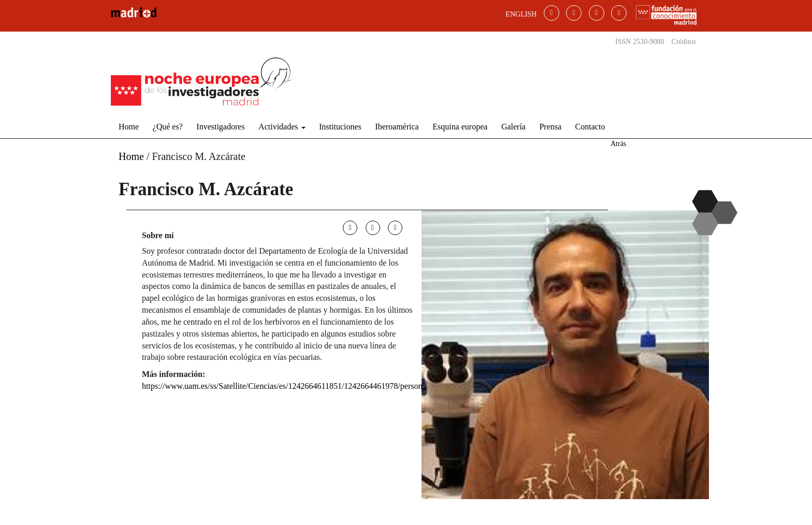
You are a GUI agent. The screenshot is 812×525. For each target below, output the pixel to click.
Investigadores (220, 127)
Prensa (550, 127)
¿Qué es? (168, 127)
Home (129, 127)
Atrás (618, 144)
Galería (513, 127)
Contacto (590, 127)
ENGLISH (521, 14)
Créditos (684, 42)
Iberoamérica (397, 127)
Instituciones (340, 127)
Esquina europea (460, 127)
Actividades (282, 127)
